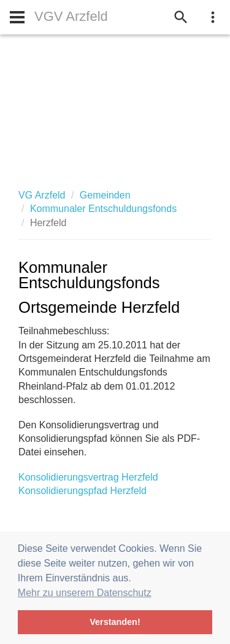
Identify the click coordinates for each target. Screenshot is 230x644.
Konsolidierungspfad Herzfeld (82, 491)
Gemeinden (105, 195)
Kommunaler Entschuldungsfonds (103, 209)
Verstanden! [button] (115, 622)
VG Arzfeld (42, 195)
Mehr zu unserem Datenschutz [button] (85, 593)
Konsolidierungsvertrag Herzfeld (88, 477)
